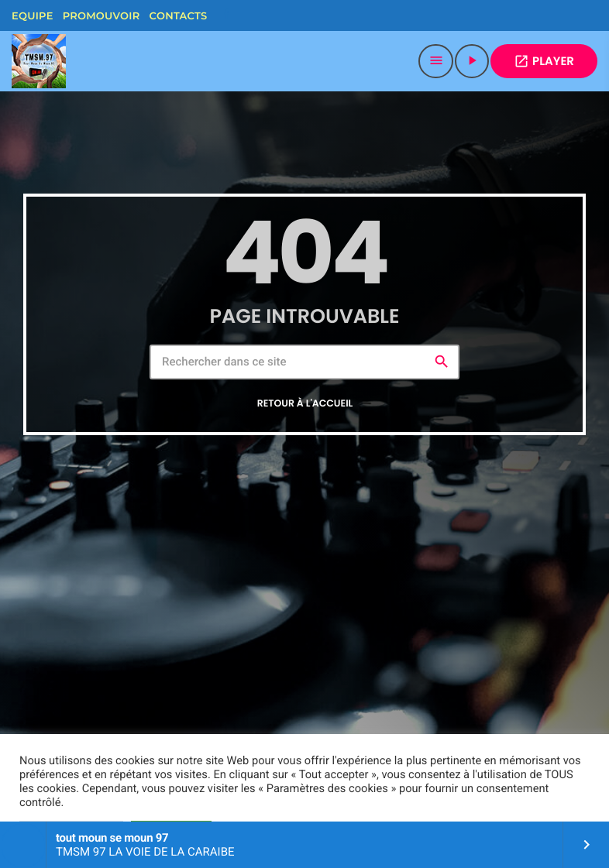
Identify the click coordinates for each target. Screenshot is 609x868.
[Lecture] (472, 61)
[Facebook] (226, 15)
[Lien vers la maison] (39, 61)
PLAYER (544, 62)
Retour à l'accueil (305, 404)
